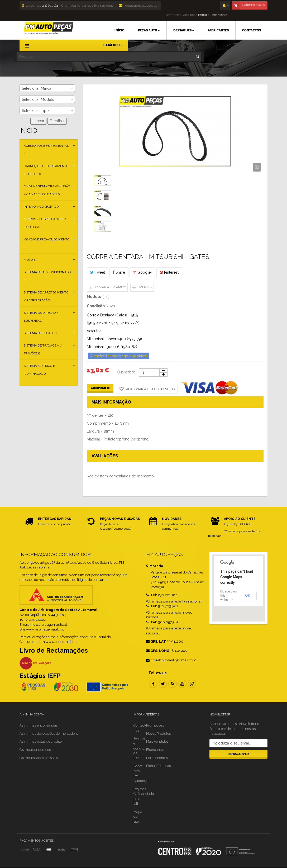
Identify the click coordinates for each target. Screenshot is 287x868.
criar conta (220, 15)
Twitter (163, 684)
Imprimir (145, 287)
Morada (155, 566)
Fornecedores (157, 758)
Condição (96, 306)
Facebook (153, 684)
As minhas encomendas (39, 725)
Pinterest (169, 272)
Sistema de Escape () (40, 333)
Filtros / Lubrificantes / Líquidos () (45, 223)
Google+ (142, 272)
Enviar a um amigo (111, 287)
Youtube (182, 684)
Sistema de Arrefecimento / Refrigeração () (46, 296)
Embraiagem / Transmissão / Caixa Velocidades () (47, 190)
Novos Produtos (158, 734)
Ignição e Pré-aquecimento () (47, 243)
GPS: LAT (156, 641)
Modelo (94, 297)
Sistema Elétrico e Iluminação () (39, 370)
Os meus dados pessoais (39, 758)
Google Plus (192, 684)
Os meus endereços (35, 750)
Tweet (98, 272)
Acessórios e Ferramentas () (46, 150)
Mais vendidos (157, 741)
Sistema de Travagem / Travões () (43, 349)
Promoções (155, 725)
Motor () (30, 260)
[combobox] (47, 88)
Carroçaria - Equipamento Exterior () (46, 170)
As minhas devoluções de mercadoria (49, 734)
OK (248, 595)
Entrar (202, 15)
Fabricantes (155, 750)
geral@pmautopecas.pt (139, 6)
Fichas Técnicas (158, 766)
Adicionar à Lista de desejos (150, 389)
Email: (154, 660)
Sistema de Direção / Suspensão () (41, 317)
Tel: (152, 595)
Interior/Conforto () (41, 207)
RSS (173, 684)
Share (119, 272)
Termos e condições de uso (141, 748)
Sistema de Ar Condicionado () (47, 276)
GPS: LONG (158, 651)
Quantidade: (127, 372)
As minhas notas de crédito (41, 741)
